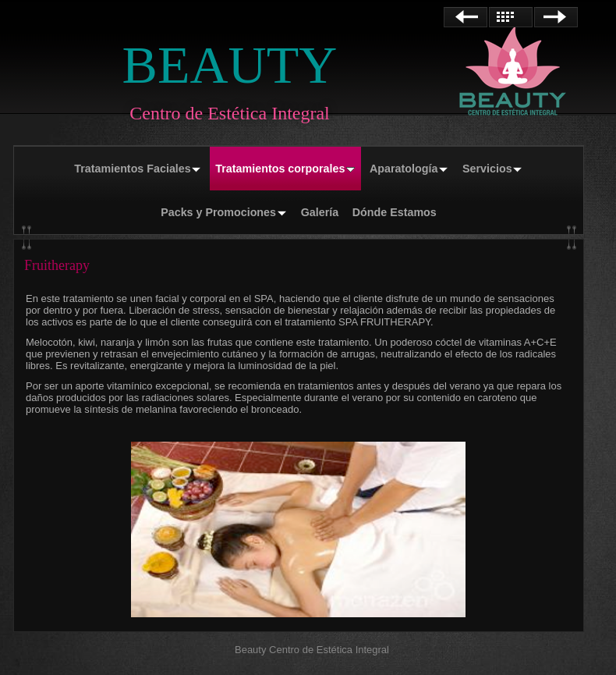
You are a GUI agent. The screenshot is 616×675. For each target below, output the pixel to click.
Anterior (466, 17)
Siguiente (556, 17)
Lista (511, 17)
